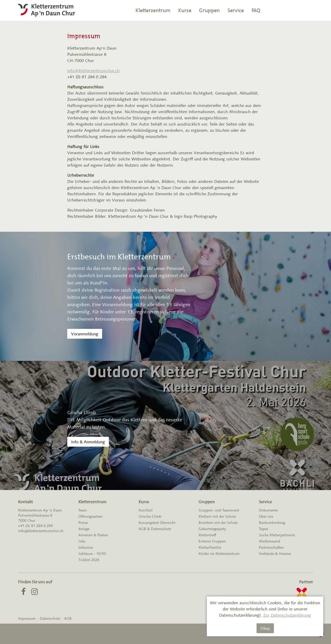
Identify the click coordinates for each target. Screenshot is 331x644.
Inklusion (86, 547)
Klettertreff (207, 535)
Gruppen (209, 10)
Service (236, 10)
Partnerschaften (271, 547)
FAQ (256, 10)
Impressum (27, 618)
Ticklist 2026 (89, 560)
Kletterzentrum (153, 10)
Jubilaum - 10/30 (92, 554)
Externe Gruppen (212, 541)
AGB (68, 618)
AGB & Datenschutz (155, 529)
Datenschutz (50, 618)
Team (82, 510)
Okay (265, 628)
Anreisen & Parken (93, 535)
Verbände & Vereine (275, 554)
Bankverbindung (272, 523)
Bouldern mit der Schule (218, 523)
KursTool (146, 510)
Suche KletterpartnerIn (277, 535)
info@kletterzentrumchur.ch (93, 71)
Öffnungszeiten (90, 516)
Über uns (266, 516)
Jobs (82, 541)
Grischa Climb (150, 516)
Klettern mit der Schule (217, 516)
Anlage (84, 529)
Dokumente (268, 510)
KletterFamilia (210, 547)
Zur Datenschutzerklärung (287, 615)
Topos (264, 529)
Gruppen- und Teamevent (219, 510)
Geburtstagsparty (212, 529)
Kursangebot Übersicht (157, 523)
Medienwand (269, 541)
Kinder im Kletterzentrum (219, 554)
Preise (83, 523)
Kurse (185, 10)
